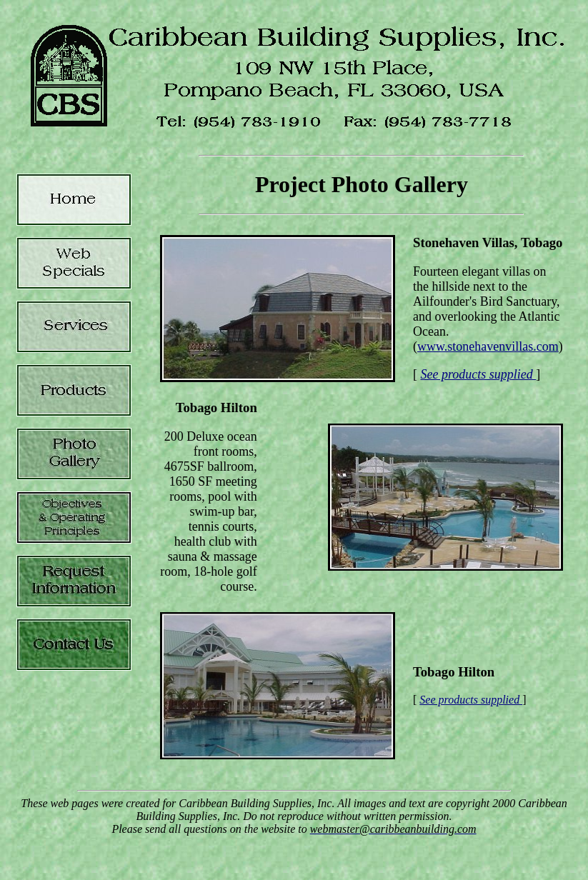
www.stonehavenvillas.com (488, 346)
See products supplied (479, 374)
